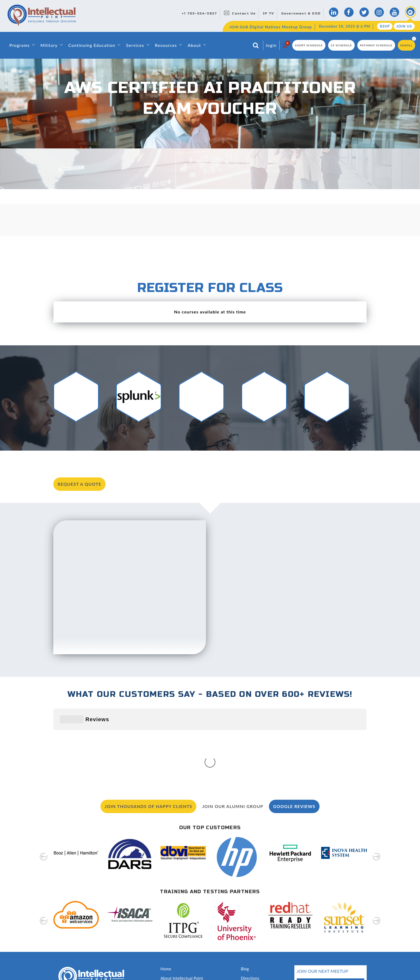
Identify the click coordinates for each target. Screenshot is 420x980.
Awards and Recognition (182, 936)
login (271, 45)
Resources (166, 45)
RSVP (385, 26)
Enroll (406, 45)
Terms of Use (112, 965)
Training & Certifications (182, 926)
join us (348, 933)
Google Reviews (294, 726)
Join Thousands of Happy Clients (149, 726)
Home (166, 888)
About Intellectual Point (182, 898)
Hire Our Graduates (258, 926)
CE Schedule (342, 45)
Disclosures (251, 945)
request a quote (79, 484)
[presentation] (44, 780)
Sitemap (61, 965)
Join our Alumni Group (233, 726)
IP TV (269, 13)
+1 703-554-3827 (199, 13)
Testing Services (255, 936)
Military (49, 45)
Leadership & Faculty (179, 907)
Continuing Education (92, 45)
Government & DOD (301, 13)
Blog (245, 888)
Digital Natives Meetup (262, 907)
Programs (20, 45)
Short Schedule (309, 45)
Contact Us (244, 13)
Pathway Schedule (376, 45)
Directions (250, 898)
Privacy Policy (84, 965)
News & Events (254, 917)
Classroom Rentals (177, 945)
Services (135, 45)
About (194, 45)
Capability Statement (179, 955)
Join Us (404, 26)
